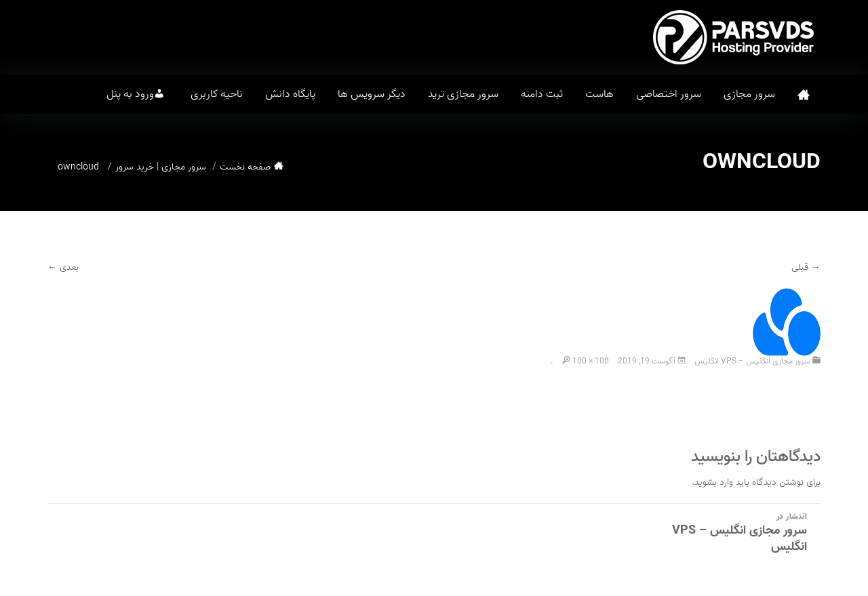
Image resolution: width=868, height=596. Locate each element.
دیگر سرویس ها (372, 94)
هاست (599, 94)
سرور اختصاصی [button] (669, 94)
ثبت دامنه (542, 94)
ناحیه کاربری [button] (217, 94)
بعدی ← (63, 267)
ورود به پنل (130, 94)
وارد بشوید (714, 482)
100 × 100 (591, 361)
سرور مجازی (749, 94)
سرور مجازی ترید (463, 94)
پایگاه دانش (290, 94)
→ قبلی (806, 267)
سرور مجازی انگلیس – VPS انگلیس (752, 361)
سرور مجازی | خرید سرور (161, 167)
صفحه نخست (804, 95)
